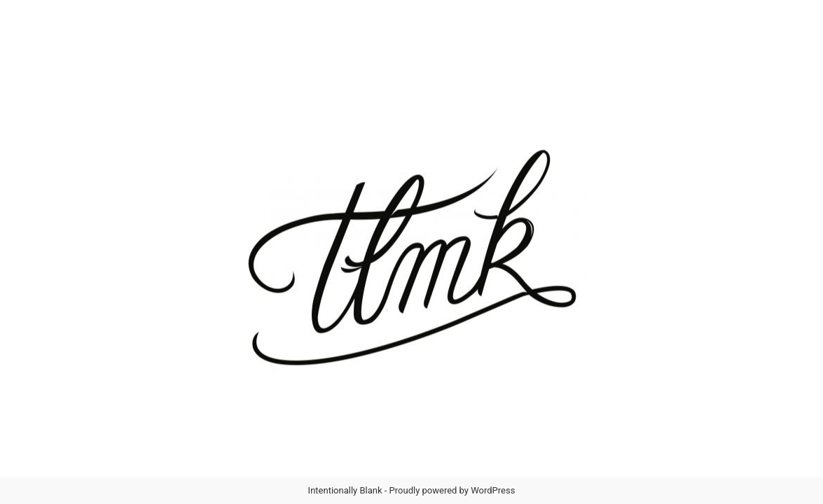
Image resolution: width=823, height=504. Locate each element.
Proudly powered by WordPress (452, 490)
